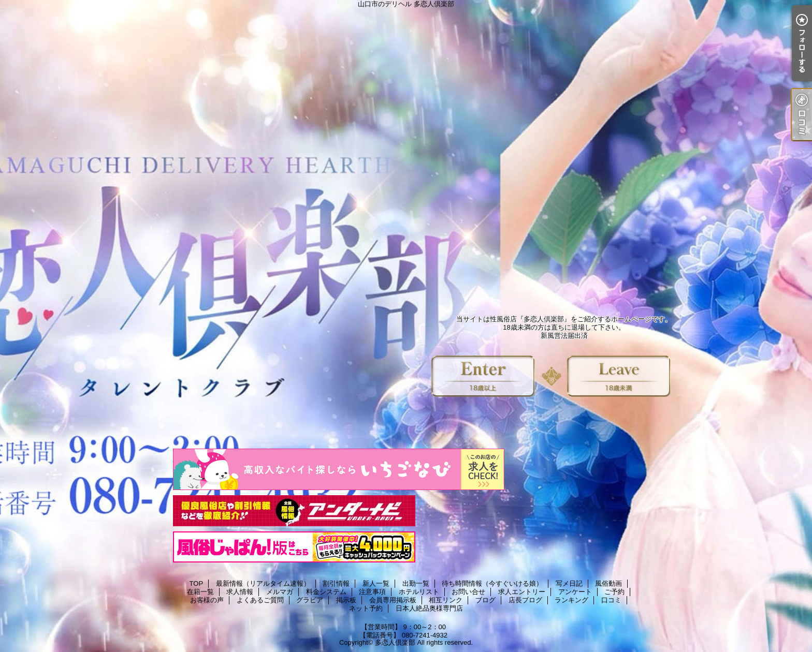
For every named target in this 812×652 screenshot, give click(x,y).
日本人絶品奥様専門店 (429, 608)
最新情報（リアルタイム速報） (263, 583)
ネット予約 (366, 608)
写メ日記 (569, 583)
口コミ (611, 600)
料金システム (326, 592)
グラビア (310, 600)
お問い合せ (468, 592)
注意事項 (372, 592)
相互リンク (446, 600)
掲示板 (346, 600)
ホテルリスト (419, 592)
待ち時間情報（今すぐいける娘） (492, 583)
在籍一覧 (200, 592)
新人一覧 (376, 583)
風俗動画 (608, 583)
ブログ (485, 600)
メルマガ (280, 592)
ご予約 (614, 592)
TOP (197, 583)
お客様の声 (207, 600)
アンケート (575, 592)
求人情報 (240, 592)
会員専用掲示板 (393, 600)
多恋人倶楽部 (395, 642)
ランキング (571, 600)
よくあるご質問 (260, 600)
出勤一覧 (416, 583)
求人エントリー (522, 592)
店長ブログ (525, 600)
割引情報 (336, 583)
